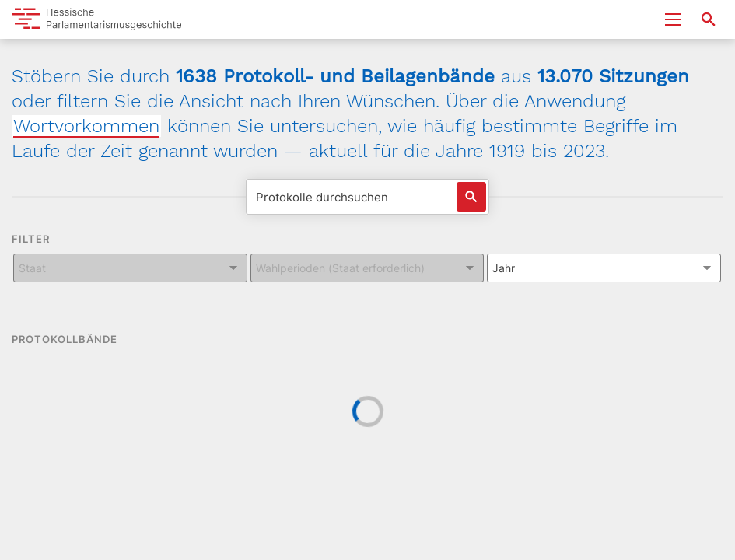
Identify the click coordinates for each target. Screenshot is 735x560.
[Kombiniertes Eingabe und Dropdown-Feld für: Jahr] (604, 268)
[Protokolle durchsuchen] (367, 197)
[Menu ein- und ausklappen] (673, 19)
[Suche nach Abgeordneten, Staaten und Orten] (709, 19)
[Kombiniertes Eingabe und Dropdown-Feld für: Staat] (130, 268)
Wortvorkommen (86, 126)
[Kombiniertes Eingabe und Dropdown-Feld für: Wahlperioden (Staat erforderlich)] (367, 268)
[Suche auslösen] (471, 197)
